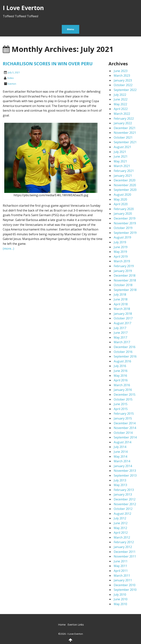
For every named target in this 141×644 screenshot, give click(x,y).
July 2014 (120, 447)
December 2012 (125, 499)
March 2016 (122, 385)
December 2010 (125, 585)
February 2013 (124, 490)
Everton (12, 84)
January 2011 (123, 580)
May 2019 (120, 252)
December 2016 (125, 347)
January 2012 (123, 547)
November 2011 (125, 556)
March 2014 (122, 461)
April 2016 (121, 380)
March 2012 (122, 537)
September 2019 (125, 233)
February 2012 (124, 542)
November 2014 (125, 428)
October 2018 (123, 285)
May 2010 (120, 604)
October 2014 (123, 433)
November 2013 (125, 471)
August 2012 (122, 514)
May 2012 (120, 528)
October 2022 (123, 85)
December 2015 (125, 395)
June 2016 (121, 371)
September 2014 (125, 437)
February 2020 (124, 209)
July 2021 (120, 152)
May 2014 (120, 456)
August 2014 (122, 442)
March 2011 (122, 576)
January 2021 (123, 176)
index (11, 78)
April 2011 (121, 571)
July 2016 (120, 366)
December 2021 (125, 128)
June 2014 (121, 452)
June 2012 (121, 523)
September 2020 (125, 190)
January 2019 (123, 271)
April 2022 (121, 109)
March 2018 (122, 309)
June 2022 (121, 99)
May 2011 (120, 566)
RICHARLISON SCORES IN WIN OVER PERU (48, 64)
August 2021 (122, 147)
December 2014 (125, 423)
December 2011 (125, 552)
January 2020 (123, 214)
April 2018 (121, 304)
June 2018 (121, 299)
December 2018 (125, 275)
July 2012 (120, 518)
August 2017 (122, 323)
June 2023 (121, 71)
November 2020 (125, 185)
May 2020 (120, 199)
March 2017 (122, 342)
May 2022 (120, 104)
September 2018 (125, 290)
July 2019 (120, 242)
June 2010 (121, 599)
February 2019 (124, 266)
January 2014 (123, 466)
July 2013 (120, 480)
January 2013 (123, 494)
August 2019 (122, 237)
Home (62, 625)
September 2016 (125, 356)
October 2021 (123, 137)
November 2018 (125, 280)
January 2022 (123, 123)
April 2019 (121, 257)
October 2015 (123, 399)
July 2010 (120, 595)
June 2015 (121, 404)
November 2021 (125, 133)
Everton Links (76, 625)
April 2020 (121, 204)
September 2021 (125, 142)
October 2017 (123, 318)
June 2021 (121, 156)
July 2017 (120, 328)
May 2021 (120, 161)
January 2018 (123, 314)
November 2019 (125, 223)
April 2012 (121, 533)
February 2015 (124, 414)
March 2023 (122, 76)
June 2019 (121, 247)
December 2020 (125, 180)
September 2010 (125, 590)
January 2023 (123, 80)
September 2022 (125, 90)
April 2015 (121, 409)
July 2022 (120, 95)
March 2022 (122, 114)
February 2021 (124, 171)
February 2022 (124, 118)
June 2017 (121, 333)
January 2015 (123, 418)
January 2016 (123, 390)
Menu (70, 29)
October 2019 (123, 228)
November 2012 (125, 504)
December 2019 (125, 218)
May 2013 (120, 485)
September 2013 (125, 475)
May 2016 (120, 376)
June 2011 (121, 561)
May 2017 (120, 337)
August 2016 (122, 361)
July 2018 (120, 294)
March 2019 (122, 261)
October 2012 (123, 509)
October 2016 (123, 352)
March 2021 (122, 166)
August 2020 (122, 195)
